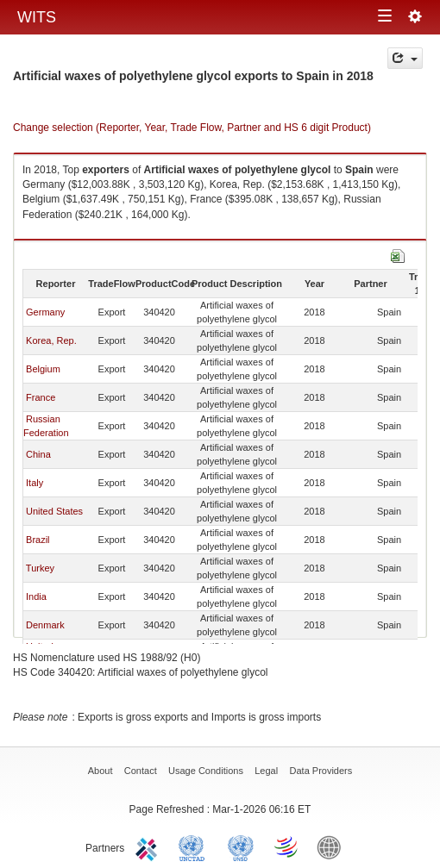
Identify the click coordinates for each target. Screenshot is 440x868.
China (38, 454)
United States (54, 511)
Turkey (40, 568)
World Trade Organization (287, 846)
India (36, 596)
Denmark (45, 625)
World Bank (333, 846)
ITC (149, 846)
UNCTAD (195, 846)
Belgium (43, 369)
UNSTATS (241, 846)
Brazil (38, 540)
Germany (45, 312)
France (41, 397)
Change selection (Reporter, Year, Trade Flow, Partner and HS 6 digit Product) (192, 128)
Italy (35, 483)
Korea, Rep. (51, 340)
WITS (37, 17)
